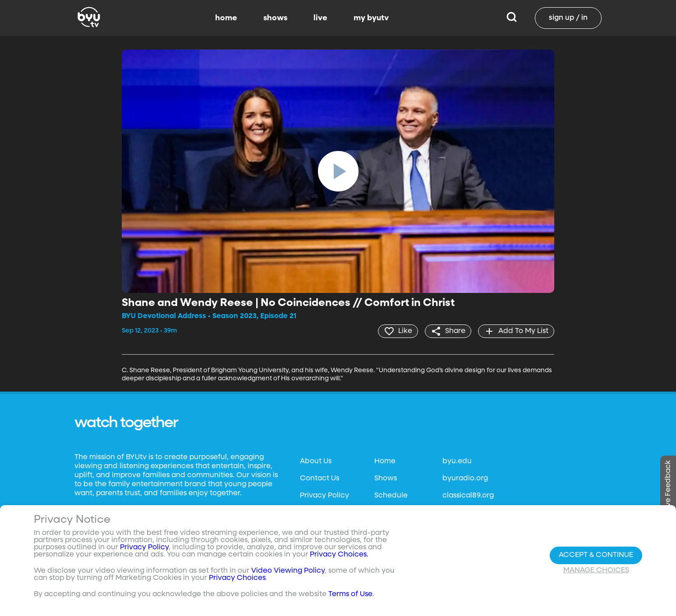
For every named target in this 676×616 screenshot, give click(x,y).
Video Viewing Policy (288, 571)
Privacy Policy (324, 496)
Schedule (391, 496)
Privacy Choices (237, 578)
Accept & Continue (596, 555)
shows (275, 18)
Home (385, 461)
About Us (316, 461)
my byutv (371, 18)
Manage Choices (596, 570)
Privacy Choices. (339, 555)
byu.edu (457, 461)
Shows (386, 479)
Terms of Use (350, 594)
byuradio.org (465, 479)
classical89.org (468, 496)
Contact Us (320, 479)
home (226, 18)
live (320, 18)
